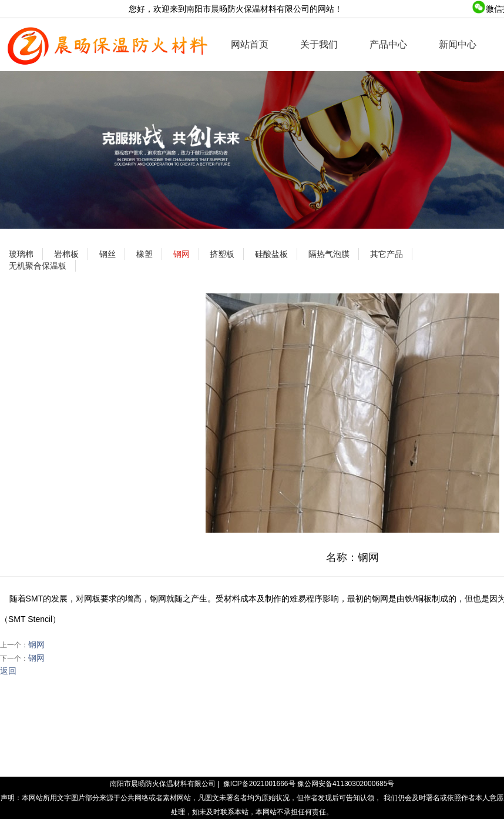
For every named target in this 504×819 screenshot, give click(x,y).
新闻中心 (458, 44)
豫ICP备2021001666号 (259, 784)
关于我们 (319, 44)
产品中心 (388, 44)
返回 (8, 671)
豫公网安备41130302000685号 (346, 784)
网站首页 (250, 44)
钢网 (36, 644)
